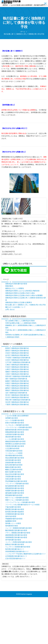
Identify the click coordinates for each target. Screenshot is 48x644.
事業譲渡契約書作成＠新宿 (15, 488)
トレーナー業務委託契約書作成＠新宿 (19, 528)
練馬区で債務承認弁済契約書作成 (17, 388)
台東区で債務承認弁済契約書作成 (17, 369)
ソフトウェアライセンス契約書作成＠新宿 (20, 502)
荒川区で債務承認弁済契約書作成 (17, 395)
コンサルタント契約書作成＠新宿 (17, 425)
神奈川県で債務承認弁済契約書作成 (18, 400)
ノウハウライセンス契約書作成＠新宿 (19, 427)
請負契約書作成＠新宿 (13, 463)
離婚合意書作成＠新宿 (13, 467)
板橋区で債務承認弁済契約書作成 (17, 381)
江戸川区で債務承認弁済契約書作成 (18, 362)
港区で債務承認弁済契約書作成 (16, 379)
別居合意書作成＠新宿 (13, 479)
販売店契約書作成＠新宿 (14, 465)
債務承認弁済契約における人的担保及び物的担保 (22, 291)
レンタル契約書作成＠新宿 (15, 439)
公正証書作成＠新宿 (12, 448)
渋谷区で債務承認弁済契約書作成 (17, 353)
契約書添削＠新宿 (12, 526)
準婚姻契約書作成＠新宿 (14, 519)
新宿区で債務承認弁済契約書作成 (17, 348)
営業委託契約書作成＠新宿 (15, 446)
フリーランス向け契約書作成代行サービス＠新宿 (22, 505)
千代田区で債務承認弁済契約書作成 (18, 358)
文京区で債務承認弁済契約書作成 (17, 360)
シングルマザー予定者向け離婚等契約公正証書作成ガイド (26, 554)
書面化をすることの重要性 (15, 288)
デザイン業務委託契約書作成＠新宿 (18, 533)
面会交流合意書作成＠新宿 (15, 474)
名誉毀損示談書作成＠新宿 (15, 434)
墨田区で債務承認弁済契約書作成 (17, 351)
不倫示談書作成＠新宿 (13, 507)
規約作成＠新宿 (11, 516)
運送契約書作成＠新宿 (13, 437)
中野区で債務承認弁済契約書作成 (17, 386)
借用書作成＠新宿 (12, 418)
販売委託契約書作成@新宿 (15, 512)
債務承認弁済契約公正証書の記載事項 (19, 302)
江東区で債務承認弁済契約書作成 (17, 365)
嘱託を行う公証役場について (15, 307)
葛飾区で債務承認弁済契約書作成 (17, 372)
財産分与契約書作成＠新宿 (15, 423)
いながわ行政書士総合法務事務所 (17, 416)
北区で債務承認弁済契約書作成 (16, 393)
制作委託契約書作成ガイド (15, 549)
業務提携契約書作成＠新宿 (15, 432)
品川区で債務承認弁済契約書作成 (17, 355)
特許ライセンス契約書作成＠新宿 (17, 498)
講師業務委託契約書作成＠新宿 (16, 535)
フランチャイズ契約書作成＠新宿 (17, 484)
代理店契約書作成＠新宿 (14, 451)
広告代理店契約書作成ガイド (15, 559)
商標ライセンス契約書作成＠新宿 (17, 500)
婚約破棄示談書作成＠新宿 (15, 493)
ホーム (23, 32)
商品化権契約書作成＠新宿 (15, 458)
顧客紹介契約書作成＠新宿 (15, 544)
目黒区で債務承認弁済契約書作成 (17, 383)
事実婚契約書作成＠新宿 (14, 495)
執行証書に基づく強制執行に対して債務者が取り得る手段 (26, 305)
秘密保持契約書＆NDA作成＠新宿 (17, 430)
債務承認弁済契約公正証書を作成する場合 (20, 293)
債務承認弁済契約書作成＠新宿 (16, 284)
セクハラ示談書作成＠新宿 (15, 420)
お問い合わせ (10, 309)
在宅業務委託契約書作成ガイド (16, 556)
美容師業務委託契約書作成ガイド (17, 551)
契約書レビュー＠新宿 (13, 523)
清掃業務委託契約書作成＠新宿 (16, 537)
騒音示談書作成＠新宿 (13, 472)
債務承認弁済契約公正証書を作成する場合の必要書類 (24, 295)
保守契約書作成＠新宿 (13, 540)
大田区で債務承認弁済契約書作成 (17, 374)
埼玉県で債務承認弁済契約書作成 (17, 402)
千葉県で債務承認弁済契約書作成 (17, 404)
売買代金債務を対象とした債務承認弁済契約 (21, 323)
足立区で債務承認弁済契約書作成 (17, 397)
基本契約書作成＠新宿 (13, 460)
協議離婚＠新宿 (11, 521)
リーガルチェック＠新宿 (14, 453)
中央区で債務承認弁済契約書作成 (17, 367)
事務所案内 (9, 286)
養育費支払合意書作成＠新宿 (15, 444)
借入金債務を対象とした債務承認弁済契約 (20, 321)
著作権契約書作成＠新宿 (14, 455)
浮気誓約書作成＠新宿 (13, 477)
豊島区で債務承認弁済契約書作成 (17, 390)
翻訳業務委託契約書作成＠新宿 (16, 530)
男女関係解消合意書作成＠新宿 (16, 481)
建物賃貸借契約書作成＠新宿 (15, 441)
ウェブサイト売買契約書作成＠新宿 (18, 547)
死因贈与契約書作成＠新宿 (15, 491)
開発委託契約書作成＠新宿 (15, 509)
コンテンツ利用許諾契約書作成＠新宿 (19, 542)
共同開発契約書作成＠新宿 (15, 514)
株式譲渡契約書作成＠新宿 (15, 486)
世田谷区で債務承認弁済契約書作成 (18, 376)
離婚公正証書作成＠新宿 (14, 470)
